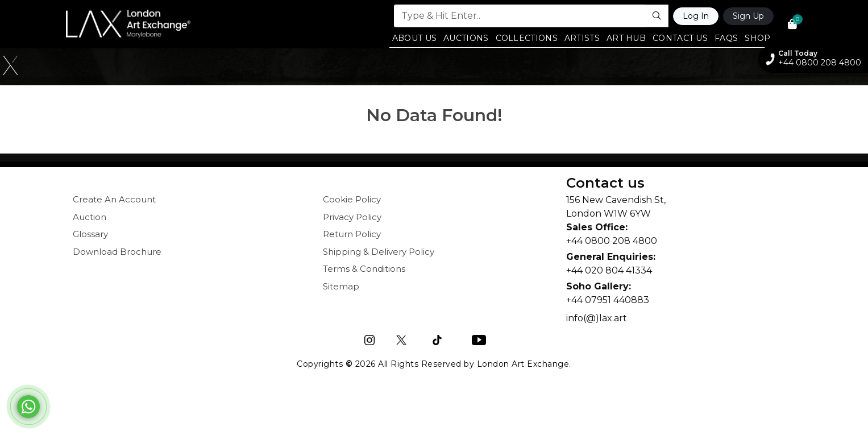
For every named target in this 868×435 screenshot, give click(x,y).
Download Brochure (117, 252)
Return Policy (352, 234)
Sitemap (341, 286)
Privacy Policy (352, 217)
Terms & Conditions (364, 269)
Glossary (90, 234)
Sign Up (748, 16)
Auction (90, 217)
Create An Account (114, 199)
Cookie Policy (352, 199)
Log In (696, 16)
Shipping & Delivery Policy (379, 252)
